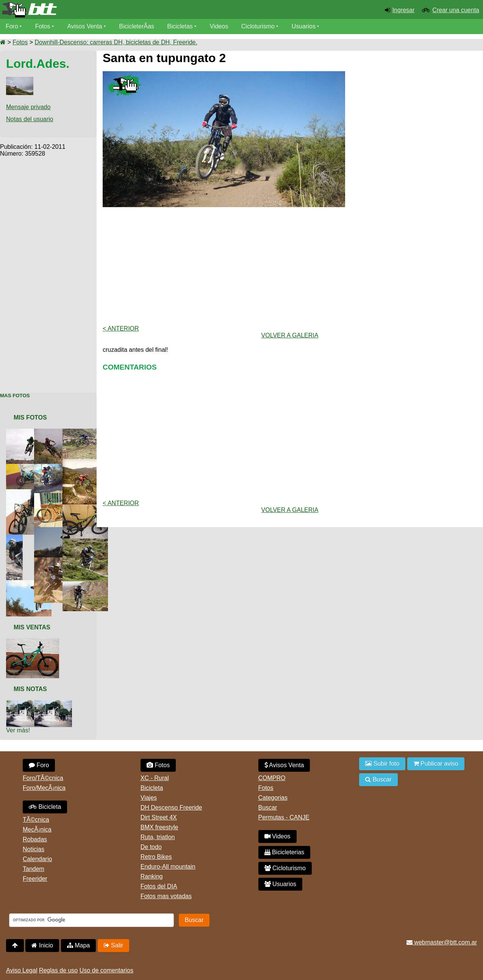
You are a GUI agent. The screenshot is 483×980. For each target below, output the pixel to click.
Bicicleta (45, 807)
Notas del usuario (30, 119)
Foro (12, 26)
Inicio (42, 945)
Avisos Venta (85, 26)
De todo (151, 847)
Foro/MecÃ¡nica (44, 788)
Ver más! (18, 730)
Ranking (152, 876)
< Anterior (121, 328)
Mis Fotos (30, 417)
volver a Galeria (290, 335)
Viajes (149, 798)
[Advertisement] (48, 271)
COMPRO (272, 778)
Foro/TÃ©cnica (43, 778)
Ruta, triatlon (158, 837)
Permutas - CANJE (284, 817)
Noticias (34, 849)
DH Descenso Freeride (171, 808)
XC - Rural (155, 778)
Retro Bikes (156, 857)
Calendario (37, 859)
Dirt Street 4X (159, 817)
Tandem (34, 869)
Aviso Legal (22, 970)
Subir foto (382, 764)
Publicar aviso (436, 764)
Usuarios (304, 26)
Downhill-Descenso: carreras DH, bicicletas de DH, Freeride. (116, 42)
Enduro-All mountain (168, 867)
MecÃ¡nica (37, 829)
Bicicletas (181, 26)
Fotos (43, 26)
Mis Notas (30, 689)
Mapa (78, 945)
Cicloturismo (258, 26)
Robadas (35, 839)
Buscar (268, 808)
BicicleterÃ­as (137, 26)
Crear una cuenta (456, 10)
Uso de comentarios (106, 970)
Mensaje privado (28, 107)
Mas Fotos (15, 396)
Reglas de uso (58, 970)
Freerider (35, 879)
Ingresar (404, 10)
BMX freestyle (159, 827)
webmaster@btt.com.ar (442, 942)
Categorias (273, 798)
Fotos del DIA (159, 886)
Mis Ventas (32, 627)
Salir (113, 945)
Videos (219, 26)
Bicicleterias (284, 852)
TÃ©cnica (36, 820)
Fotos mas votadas (166, 896)
